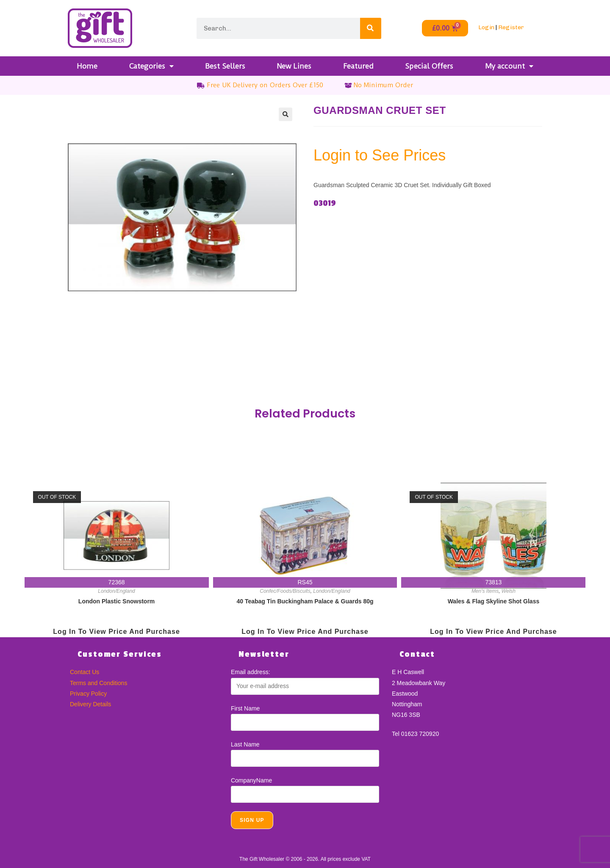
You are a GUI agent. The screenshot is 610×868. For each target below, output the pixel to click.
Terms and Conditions (98, 683)
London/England (116, 591)
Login (486, 27)
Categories (151, 66)
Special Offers (429, 66)
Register (511, 27)
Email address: (251, 672)
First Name (245, 708)
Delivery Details (90, 704)
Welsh (509, 591)
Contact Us (85, 672)
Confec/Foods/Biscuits (285, 591)
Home (87, 66)
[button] (286, 114)
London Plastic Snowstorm (116, 601)
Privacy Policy (88, 694)
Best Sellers (225, 66)
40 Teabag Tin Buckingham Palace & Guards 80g (305, 601)
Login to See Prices (380, 155)
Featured (358, 66)
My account (509, 66)
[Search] (371, 28)
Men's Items (485, 591)
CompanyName (251, 780)
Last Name (245, 744)
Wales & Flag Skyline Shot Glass (494, 601)
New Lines (294, 66)
